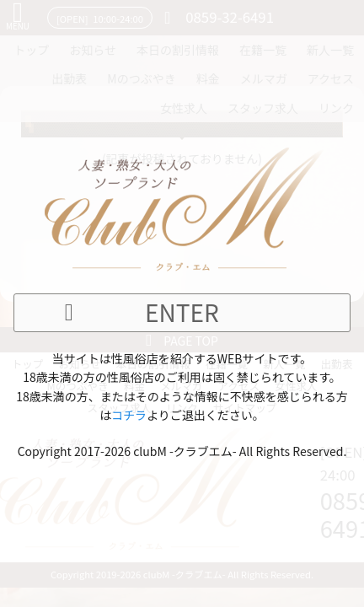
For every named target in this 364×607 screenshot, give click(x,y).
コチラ (129, 415)
